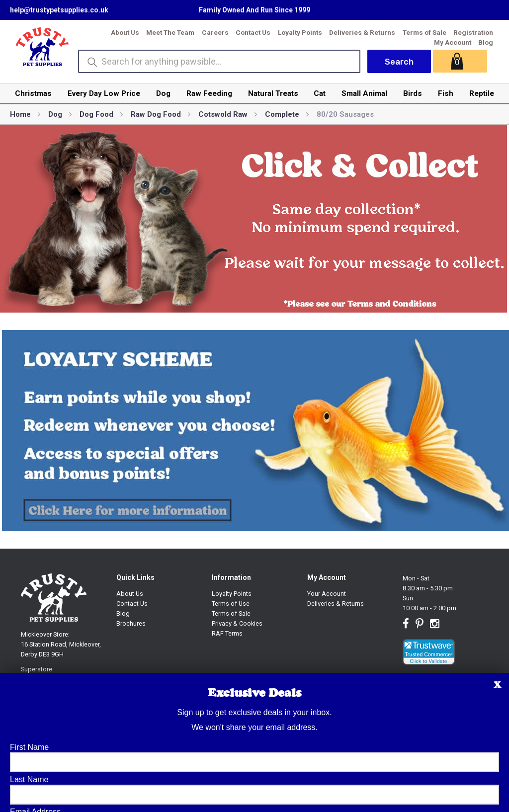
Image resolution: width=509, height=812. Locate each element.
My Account (453, 42)
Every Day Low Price (104, 93)
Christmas (33, 93)
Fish (446, 93)
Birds (413, 93)
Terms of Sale (424, 32)
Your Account (327, 594)
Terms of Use (231, 604)
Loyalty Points (300, 32)
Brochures (131, 623)
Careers (215, 32)
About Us (125, 32)
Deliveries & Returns (362, 32)
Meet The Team (170, 32)
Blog (486, 42)
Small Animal (364, 93)
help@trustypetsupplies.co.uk (59, 10)
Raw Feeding (209, 93)
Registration (473, 32)
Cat (320, 93)
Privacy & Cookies (237, 623)
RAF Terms (227, 633)
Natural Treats (273, 93)
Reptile (482, 93)
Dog (163, 93)
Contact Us (253, 32)
